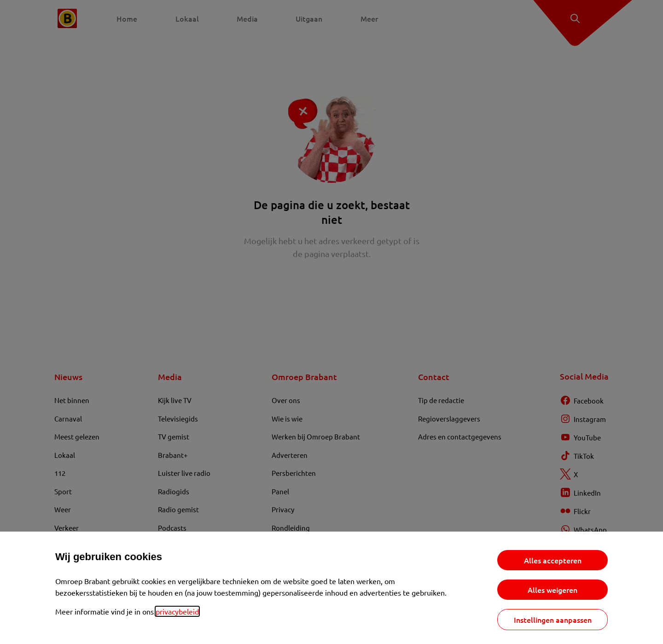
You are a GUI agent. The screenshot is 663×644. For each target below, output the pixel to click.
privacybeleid (177, 611)
